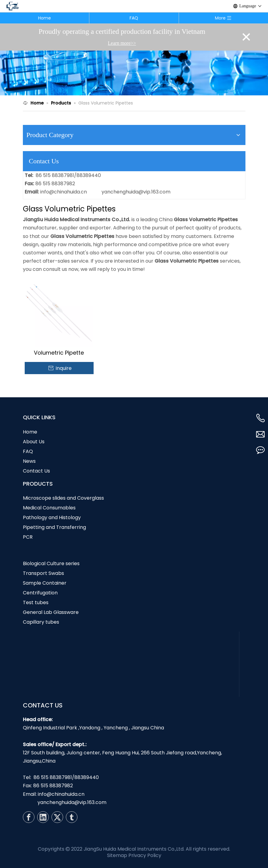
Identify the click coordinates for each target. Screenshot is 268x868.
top (255, 842)
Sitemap (117, 855)
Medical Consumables (49, 508)
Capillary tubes (41, 622)
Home (45, 18)
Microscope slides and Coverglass (63, 498)
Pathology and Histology (52, 517)
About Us (34, 442)
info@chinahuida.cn (64, 192)
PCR (28, 537)
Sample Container (45, 583)
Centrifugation (40, 593)
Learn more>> (122, 43)
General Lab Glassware (51, 612)
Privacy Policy (145, 855)
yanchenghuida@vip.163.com (136, 192)
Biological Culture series (51, 563)
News (29, 461)
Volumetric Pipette (59, 353)
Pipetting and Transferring (54, 527)
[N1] (134, 73)
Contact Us (36, 471)
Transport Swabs (43, 573)
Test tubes (36, 602)
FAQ (134, 18)
